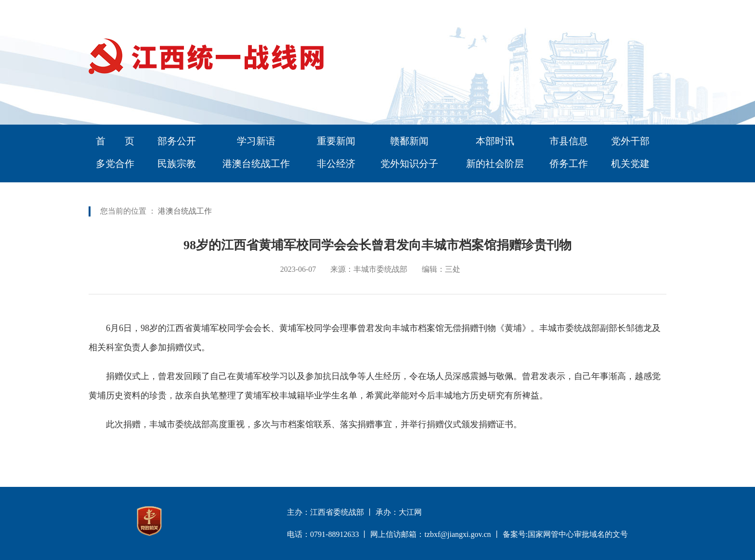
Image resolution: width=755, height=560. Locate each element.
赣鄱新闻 (409, 141)
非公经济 (336, 164)
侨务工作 (569, 164)
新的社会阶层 (495, 164)
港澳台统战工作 (256, 164)
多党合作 (115, 164)
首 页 (115, 141)
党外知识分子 (409, 164)
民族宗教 (177, 164)
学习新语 (256, 141)
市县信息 (569, 141)
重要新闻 (336, 141)
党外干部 (630, 141)
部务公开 (177, 141)
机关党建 (630, 164)
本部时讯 (495, 141)
